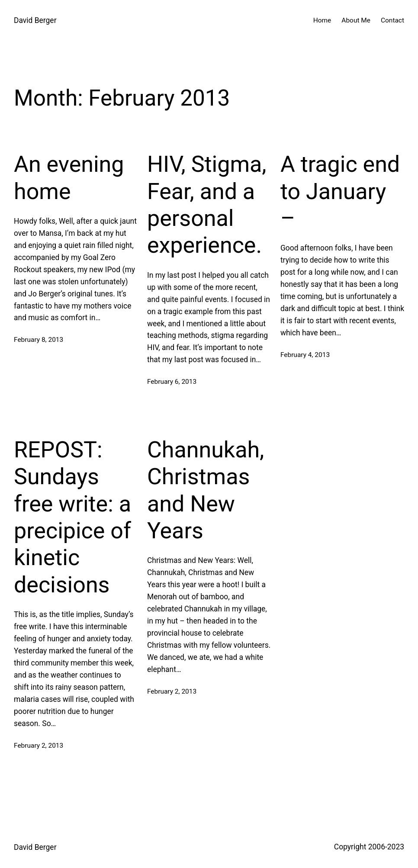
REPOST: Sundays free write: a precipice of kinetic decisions (72, 517)
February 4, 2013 (305, 355)
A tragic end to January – (340, 191)
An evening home (69, 178)
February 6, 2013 (172, 382)
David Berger (35, 20)
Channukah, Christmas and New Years (206, 490)
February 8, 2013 (39, 340)
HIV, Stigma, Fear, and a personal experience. (207, 205)
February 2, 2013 (39, 746)
